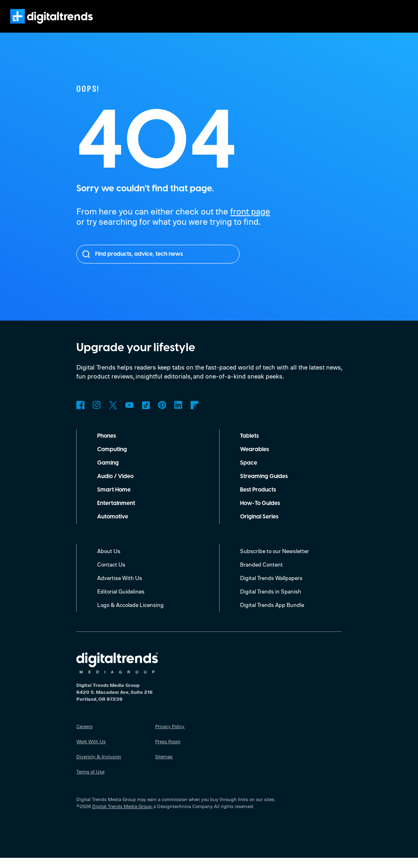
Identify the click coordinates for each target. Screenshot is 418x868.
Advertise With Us (120, 588)
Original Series (260, 527)
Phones (108, 446)
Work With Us (91, 751)
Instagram (97, 415)
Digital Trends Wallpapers (272, 588)
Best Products (259, 500)
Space (248, 473)
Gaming (108, 473)
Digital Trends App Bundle (273, 615)
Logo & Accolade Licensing (131, 615)
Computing (112, 460)
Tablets (250, 446)
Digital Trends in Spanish (272, 601)
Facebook (80, 415)
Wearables (254, 460)
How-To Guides (261, 514)
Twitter (113, 415)
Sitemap (164, 766)
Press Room (169, 751)
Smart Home (114, 500)
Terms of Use (91, 782)
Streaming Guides (265, 487)
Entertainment (116, 514)
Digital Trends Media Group (122, 816)
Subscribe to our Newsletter (275, 561)
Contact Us (111, 574)
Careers (85, 736)
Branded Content (262, 574)
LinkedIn (178, 415)
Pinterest (162, 415)
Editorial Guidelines (122, 601)
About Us (109, 561)
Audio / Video (115, 487)
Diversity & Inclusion (98, 766)
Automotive (113, 527)
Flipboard (195, 415)
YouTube (129, 415)
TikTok (146, 415)
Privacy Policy (170, 736)
